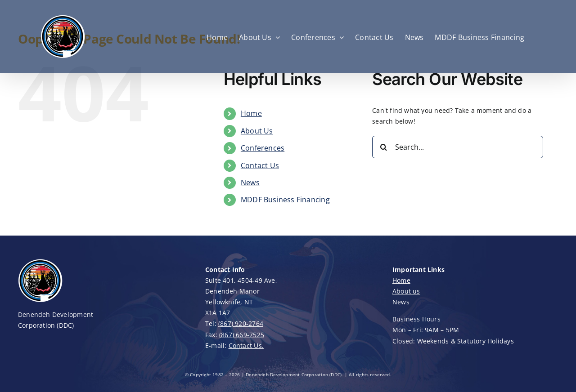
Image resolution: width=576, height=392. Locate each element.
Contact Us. (246, 345)
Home (251, 113)
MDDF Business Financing (285, 200)
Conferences (263, 148)
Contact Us (260, 165)
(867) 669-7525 (242, 335)
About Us (257, 131)
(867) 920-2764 (241, 323)
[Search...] (458, 147)
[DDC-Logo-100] (40, 261)
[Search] (383, 147)
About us (406, 291)
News (250, 183)
